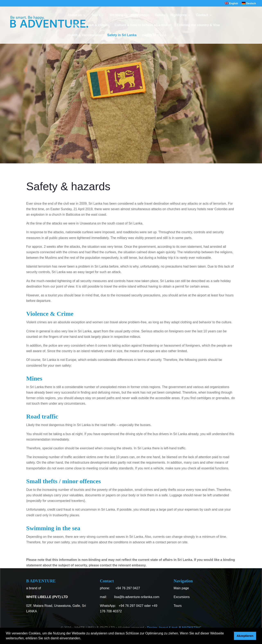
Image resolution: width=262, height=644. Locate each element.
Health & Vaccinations (85, 35)
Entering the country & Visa (198, 25)
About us (75, 15)
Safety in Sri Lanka (122, 35)
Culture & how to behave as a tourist (143, 25)
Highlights (178, 15)
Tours (96, 15)
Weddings (117, 15)
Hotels (160, 15)
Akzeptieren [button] (245, 636)
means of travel (154, 35)
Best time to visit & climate (88, 25)
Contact (202, 15)
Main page (181, 588)
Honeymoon (140, 15)
